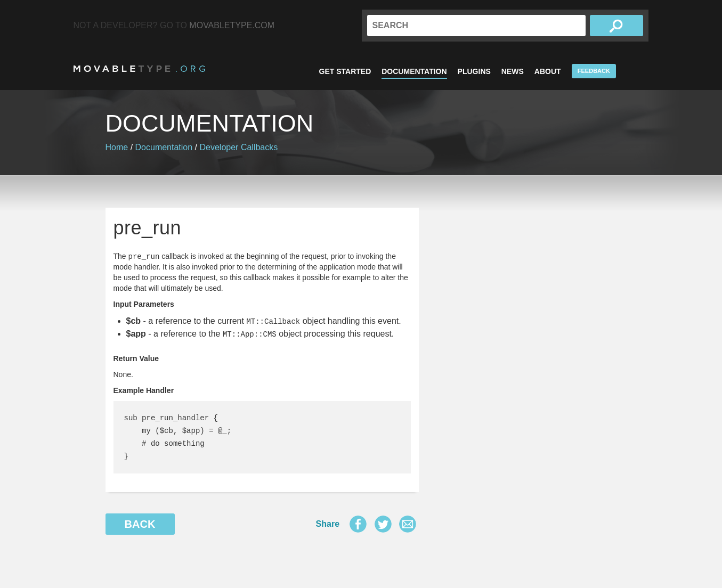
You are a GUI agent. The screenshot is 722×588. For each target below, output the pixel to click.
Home (117, 147)
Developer (219, 147)
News (513, 71)
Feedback (594, 71)
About (548, 71)
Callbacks (259, 147)
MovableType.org (139, 69)
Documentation (414, 71)
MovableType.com (232, 25)
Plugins (474, 71)
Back (140, 524)
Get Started (345, 71)
